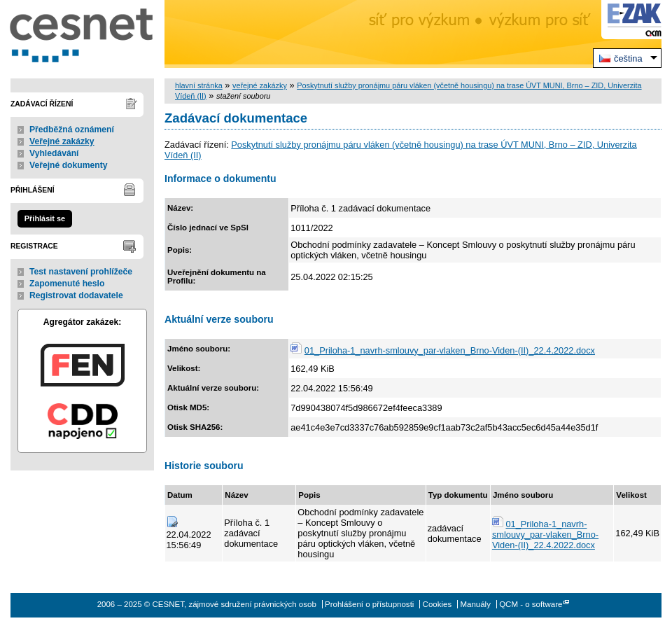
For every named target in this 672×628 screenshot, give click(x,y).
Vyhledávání (54, 153)
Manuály (475, 604)
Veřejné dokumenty (68, 165)
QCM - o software (531, 604)
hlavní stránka (199, 85)
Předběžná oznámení (72, 130)
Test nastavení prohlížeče (81, 272)
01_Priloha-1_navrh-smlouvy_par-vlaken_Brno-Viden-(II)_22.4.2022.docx (450, 350)
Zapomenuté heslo (67, 284)
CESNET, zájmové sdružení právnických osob (82, 34)
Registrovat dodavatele (76, 295)
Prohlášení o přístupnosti (369, 604)
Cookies (437, 604)
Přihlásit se (45, 218)
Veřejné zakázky (62, 141)
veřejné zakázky (260, 85)
